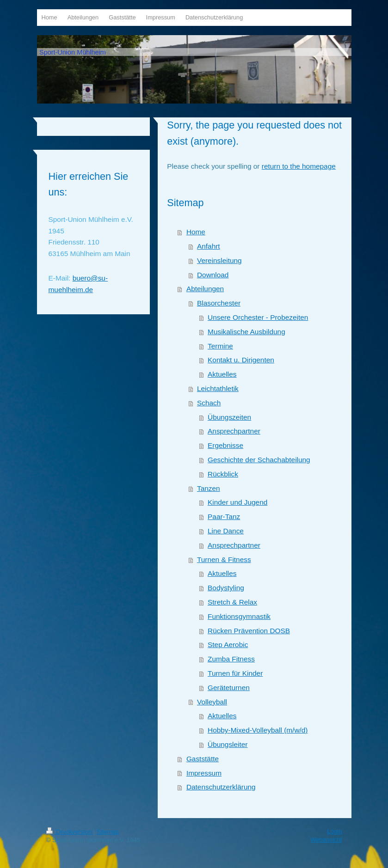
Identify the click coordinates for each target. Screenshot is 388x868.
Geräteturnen (229, 688)
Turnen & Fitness (224, 559)
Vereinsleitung (219, 260)
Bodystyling (226, 588)
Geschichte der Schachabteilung (259, 460)
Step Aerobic (228, 645)
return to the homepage (299, 166)
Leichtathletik (218, 388)
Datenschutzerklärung (221, 787)
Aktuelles (222, 374)
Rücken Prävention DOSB (249, 631)
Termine (220, 346)
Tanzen (209, 488)
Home (196, 232)
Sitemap (108, 832)
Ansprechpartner (234, 431)
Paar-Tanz (224, 517)
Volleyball (212, 702)
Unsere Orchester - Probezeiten (258, 317)
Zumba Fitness (231, 659)
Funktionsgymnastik (239, 616)
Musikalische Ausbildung (246, 332)
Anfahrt (209, 246)
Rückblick (223, 474)
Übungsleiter (228, 744)
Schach (209, 403)
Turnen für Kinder (235, 673)
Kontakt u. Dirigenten (241, 360)
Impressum (204, 773)
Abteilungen (205, 289)
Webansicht (326, 840)
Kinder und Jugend (237, 502)
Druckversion (70, 832)
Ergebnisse (225, 445)
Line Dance (226, 531)
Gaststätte (203, 759)
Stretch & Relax (232, 602)
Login (334, 831)
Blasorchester (219, 303)
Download (213, 275)
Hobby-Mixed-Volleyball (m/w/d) (258, 730)
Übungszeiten (229, 417)
